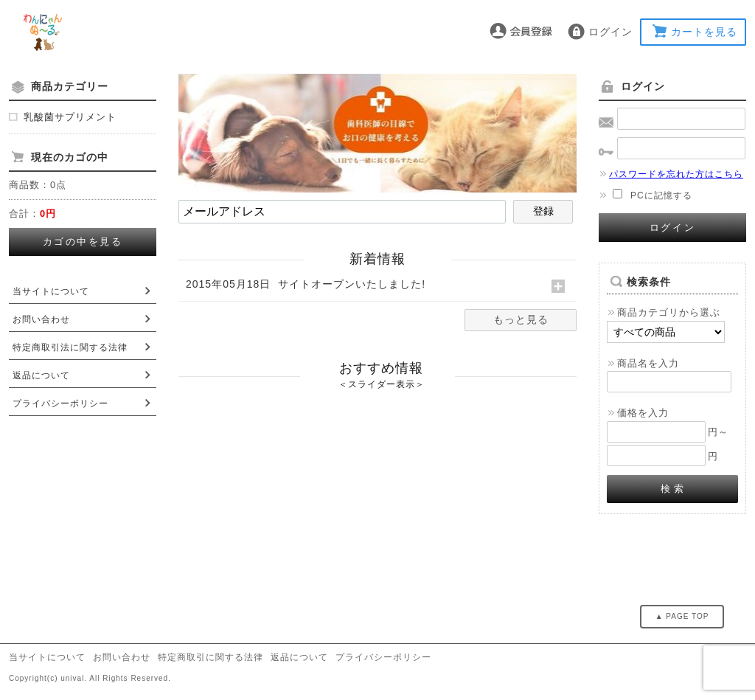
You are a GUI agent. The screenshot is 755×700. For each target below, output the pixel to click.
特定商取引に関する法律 (211, 657)
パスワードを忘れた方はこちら (671, 174)
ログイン (610, 32)
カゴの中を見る (83, 242)
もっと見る (521, 319)
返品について (41, 375)
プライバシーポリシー (60, 403)
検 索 (673, 489)
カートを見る (704, 32)
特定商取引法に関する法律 (70, 347)
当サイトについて (51, 291)
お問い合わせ (41, 319)
